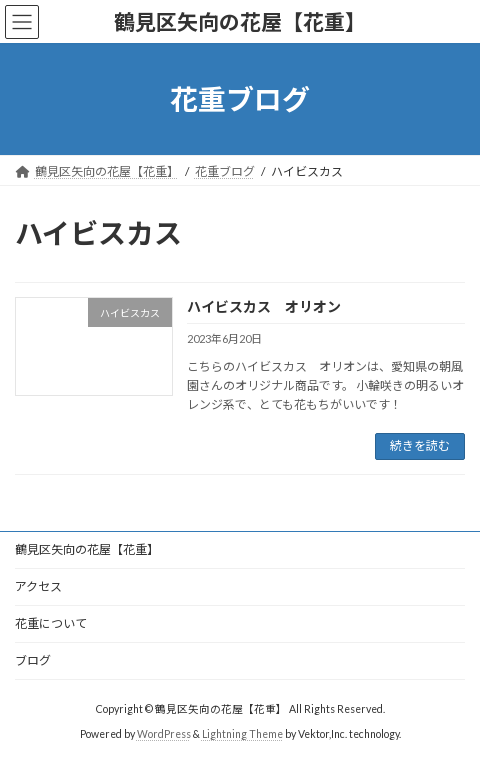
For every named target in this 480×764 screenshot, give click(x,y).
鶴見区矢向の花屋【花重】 (87, 549)
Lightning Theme (242, 733)
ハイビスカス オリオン (264, 306)
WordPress (164, 733)
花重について (51, 623)
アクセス (38, 586)
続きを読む (420, 445)
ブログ (33, 660)
